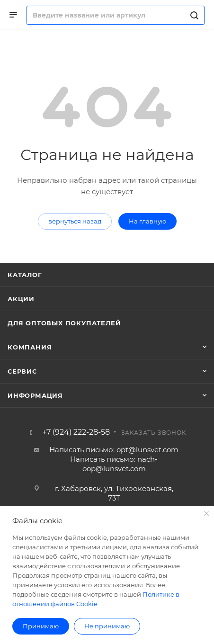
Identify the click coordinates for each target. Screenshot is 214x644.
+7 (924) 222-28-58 (76, 432)
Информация (35, 395)
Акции (21, 299)
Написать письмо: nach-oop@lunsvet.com (114, 464)
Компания (30, 347)
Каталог (25, 275)
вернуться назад (75, 221)
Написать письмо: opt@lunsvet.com (114, 450)
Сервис (22, 371)
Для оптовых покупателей (64, 323)
